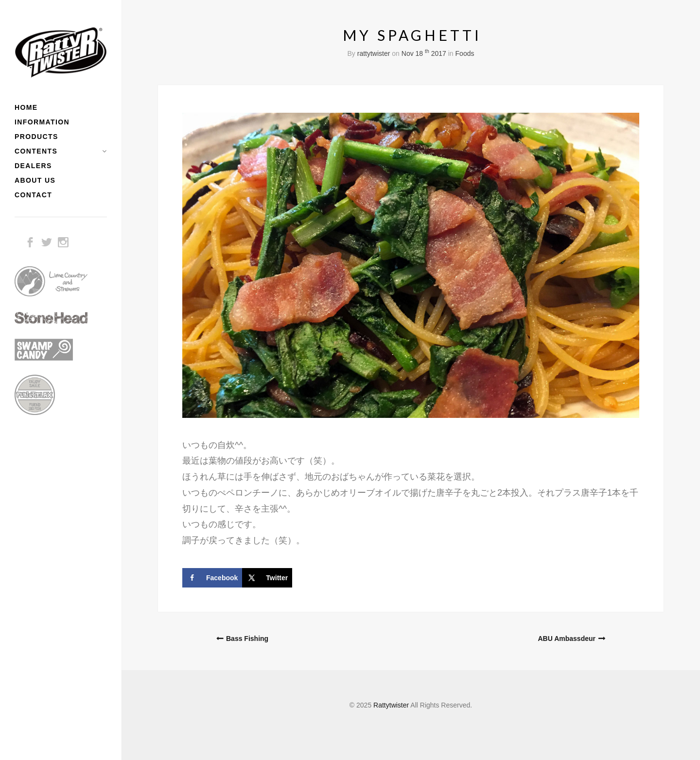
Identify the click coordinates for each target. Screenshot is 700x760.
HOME (26, 107)
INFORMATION (42, 122)
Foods (465, 53)
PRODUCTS (36, 137)
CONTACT (33, 195)
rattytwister (374, 53)
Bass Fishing (247, 639)
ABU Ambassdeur (567, 639)
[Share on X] (267, 578)
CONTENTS (36, 151)
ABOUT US (35, 180)
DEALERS (33, 166)
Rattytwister (391, 705)
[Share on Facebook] (212, 578)
